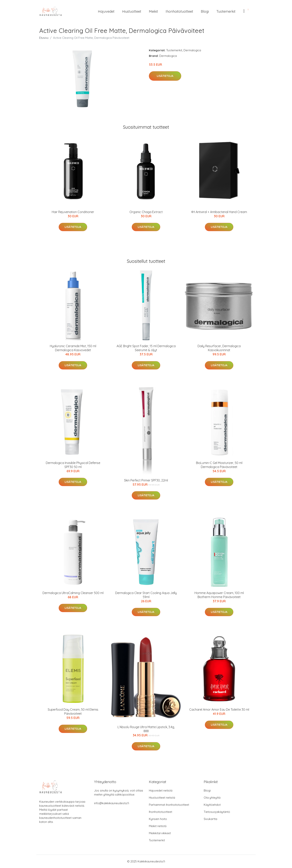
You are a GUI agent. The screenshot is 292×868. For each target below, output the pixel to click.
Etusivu (44, 38)
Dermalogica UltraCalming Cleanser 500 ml (73, 593)
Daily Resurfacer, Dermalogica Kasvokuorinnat (219, 348)
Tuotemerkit (226, 11)
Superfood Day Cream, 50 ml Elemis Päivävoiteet (73, 712)
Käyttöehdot (212, 805)
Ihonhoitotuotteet (179, 11)
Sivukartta (210, 819)
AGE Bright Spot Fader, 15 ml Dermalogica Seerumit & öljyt (146, 348)
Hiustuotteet (132, 11)
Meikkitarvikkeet (160, 833)
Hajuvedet (106, 11)
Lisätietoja (165, 76)
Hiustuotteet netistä (162, 798)
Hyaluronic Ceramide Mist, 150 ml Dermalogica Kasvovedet (73, 348)
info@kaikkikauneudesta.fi (112, 803)
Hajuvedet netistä (161, 790)
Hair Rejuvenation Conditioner (73, 212)
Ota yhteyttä (212, 798)
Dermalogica (192, 50)
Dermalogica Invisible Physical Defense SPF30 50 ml (73, 465)
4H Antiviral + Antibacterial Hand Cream (219, 212)
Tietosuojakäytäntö (217, 812)
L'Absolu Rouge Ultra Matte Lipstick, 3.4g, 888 (146, 729)
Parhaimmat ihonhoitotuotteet (169, 805)
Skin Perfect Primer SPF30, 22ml (146, 480)
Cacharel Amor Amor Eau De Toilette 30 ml (219, 710)
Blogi (205, 11)
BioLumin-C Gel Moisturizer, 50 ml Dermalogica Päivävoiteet (219, 465)
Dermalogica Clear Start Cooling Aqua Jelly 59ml (146, 595)
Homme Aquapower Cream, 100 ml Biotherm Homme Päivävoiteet (219, 595)
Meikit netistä (158, 826)
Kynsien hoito (158, 819)
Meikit (153, 11)
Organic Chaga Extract (146, 212)
